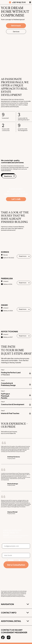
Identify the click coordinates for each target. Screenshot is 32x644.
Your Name (6, 551)
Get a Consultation (16, 565)
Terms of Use (16, 560)
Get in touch (16, 26)
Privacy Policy (23, 560)
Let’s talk (16, 199)
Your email (6, 542)
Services (16, 31)
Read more (8, 176)
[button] (30, 2)
